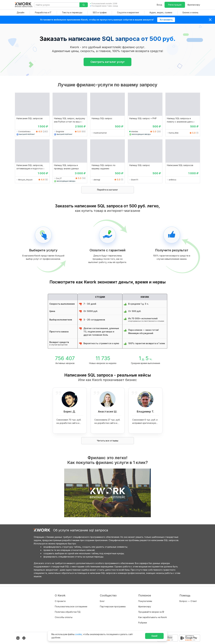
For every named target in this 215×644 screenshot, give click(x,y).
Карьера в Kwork (63, 620)
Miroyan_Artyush (25, 180)
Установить (166, 20)
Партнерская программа (113, 604)
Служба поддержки (190, 604)
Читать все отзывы (108, 441)
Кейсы (103, 609)
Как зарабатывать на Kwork (153, 615)
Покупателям (145, 599)
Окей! (154, 636)
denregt (97, 180)
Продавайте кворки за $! (151, 609)
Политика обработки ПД (68, 609)
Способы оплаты (64, 615)
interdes (135, 132)
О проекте (60, 599)
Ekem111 (135, 180)
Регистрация (175, 5)
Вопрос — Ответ (188, 599)
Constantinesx (24, 132)
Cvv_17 (59, 178)
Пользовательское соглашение (71, 604)
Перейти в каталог (107, 190)
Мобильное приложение (151, 626)
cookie (78, 634)
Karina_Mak (174, 133)
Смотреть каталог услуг (108, 62)
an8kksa (172, 180)
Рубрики (143, 620)
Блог (102, 599)
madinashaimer (100, 133)
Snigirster (60, 132)
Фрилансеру (194, 5)
